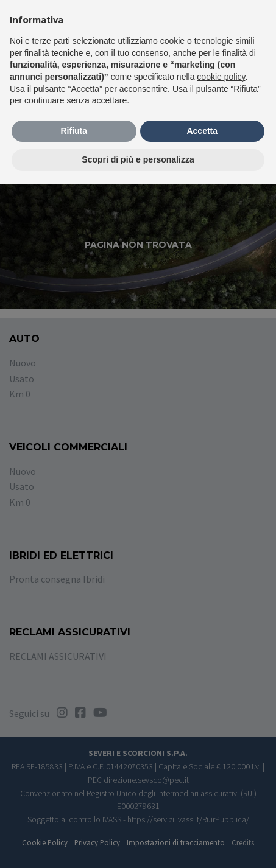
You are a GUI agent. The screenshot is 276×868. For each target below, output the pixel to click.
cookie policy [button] (221, 77)
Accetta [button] (202, 131)
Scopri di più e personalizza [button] (138, 159)
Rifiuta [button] (74, 131)
